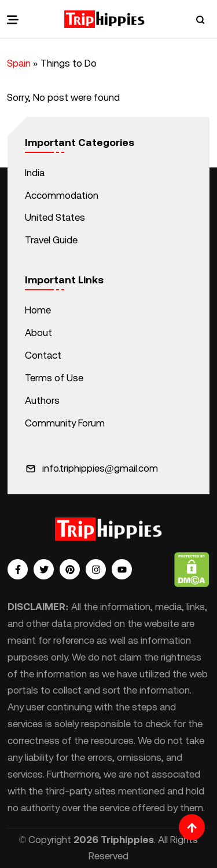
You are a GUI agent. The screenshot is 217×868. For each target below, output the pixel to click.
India (35, 173)
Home (38, 310)
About (38, 333)
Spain (19, 63)
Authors (42, 400)
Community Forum (65, 423)
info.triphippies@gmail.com (100, 468)
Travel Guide (51, 240)
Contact (43, 355)
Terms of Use (54, 378)
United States (55, 217)
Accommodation (62, 195)
